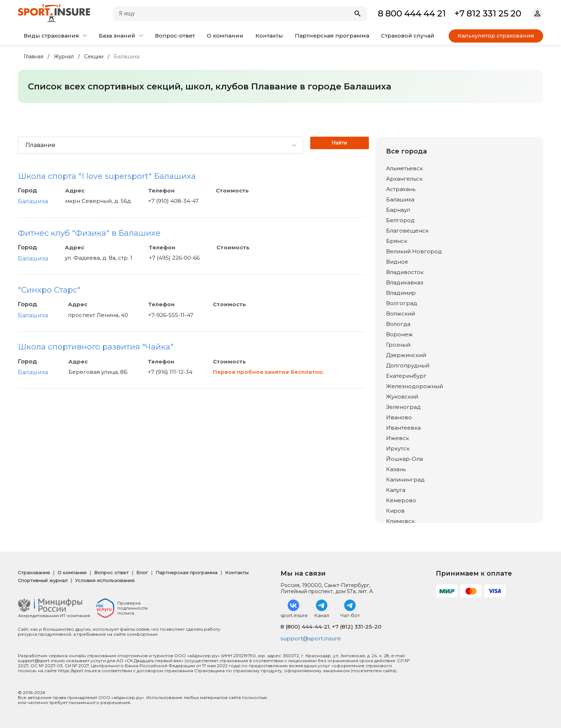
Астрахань (401, 189)
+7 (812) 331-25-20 (357, 627)
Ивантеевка (403, 428)
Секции (94, 57)
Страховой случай (408, 36)
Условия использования (105, 580)
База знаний (121, 36)
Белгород (400, 220)
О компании (225, 36)
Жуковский (402, 397)
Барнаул (398, 210)
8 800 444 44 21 (412, 13)
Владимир (401, 293)
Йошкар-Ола (404, 459)
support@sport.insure (312, 639)
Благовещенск (407, 231)
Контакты (269, 36)
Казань (396, 469)
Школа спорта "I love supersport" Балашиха (107, 176)
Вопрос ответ (111, 572)
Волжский (401, 314)
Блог (142, 572)
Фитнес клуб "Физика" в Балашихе (89, 233)
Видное (397, 262)
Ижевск (397, 438)
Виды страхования (55, 36)
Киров (395, 511)
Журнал (64, 57)
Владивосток (405, 272)
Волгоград (402, 303)
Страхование (34, 572)
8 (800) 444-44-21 (305, 627)
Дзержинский (406, 355)
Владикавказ (405, 282)
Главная (33, 57)
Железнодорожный (414, 386)
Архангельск (404, 179)
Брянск (397, 241)
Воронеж (399, 334)
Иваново (399, 417)
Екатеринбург (406, 376)
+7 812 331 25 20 (488, 13)
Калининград (405, 480)
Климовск (400, 521)
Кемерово (401, 500)
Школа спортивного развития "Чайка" (96, 347)
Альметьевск (404, 168)
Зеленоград (403, 407)
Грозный (398, 345)
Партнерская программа (332, 36)
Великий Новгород (414, 251)
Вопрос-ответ (175, 36)
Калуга (396, 490)
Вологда (398, 324)
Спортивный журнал (43, 580)
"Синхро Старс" (49, 290)
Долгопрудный (408, 365)
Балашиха (33, 201)
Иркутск (398, 448)
